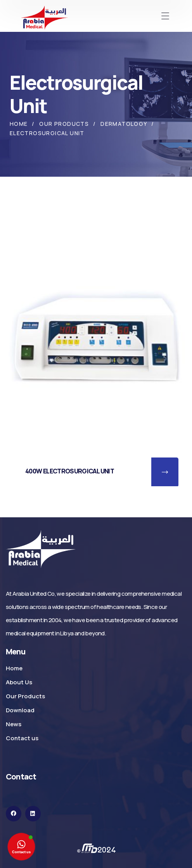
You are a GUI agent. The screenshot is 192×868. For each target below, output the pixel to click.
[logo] (41, 549)
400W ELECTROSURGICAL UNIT (70, 471)
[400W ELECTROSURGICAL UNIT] (96, 332)
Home (19, 124)
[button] (165, 472)
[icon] (14, 814)
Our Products (64, 124)
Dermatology (124, 124)
